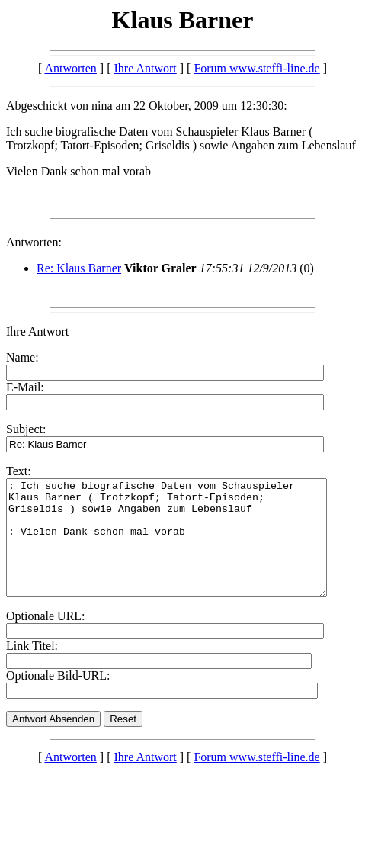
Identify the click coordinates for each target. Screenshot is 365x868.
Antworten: (34, 242)
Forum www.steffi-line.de (256, 68)
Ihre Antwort (146, 68)
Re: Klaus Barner (79, 268)
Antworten (70, 68)
